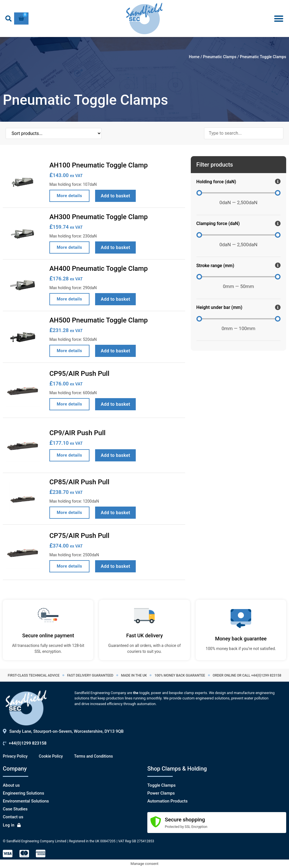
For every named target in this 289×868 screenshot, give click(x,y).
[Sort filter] (34, 133)
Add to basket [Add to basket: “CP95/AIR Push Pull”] (115, 404)
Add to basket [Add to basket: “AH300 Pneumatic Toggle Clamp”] (115, 247)
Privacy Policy (15, 756)
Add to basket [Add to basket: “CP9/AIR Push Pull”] (115, 455)
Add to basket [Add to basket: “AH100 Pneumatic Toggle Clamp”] (115, 196)
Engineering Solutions (23, 793)
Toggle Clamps (161, 785)
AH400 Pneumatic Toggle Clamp (98, 269)
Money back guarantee (241, 639)
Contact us (13, 817)
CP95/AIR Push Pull (79, 374)
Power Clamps (161, 793)
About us (11, 785)
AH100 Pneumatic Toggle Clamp (98, 165)
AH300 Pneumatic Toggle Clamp (98, 217)
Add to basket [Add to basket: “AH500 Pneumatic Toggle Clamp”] (115, 351)
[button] (8, 19)
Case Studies (15, 809)
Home (194, 57)
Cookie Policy (51, 756)
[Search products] (244, 133)
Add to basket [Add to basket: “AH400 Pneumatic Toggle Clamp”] (115, 299)
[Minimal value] (238, 193)
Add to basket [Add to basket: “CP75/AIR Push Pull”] (115, 566)
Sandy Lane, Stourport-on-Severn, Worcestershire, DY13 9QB (66, 731)
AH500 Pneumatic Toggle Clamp (98, 320)
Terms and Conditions (94, 756)
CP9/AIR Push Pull (77, 433)
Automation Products (168, 801)
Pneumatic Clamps (220, 57)
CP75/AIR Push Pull (79, 536)
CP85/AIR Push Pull (79, 482)
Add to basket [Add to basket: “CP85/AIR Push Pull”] (115, 513)
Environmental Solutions (26, 801)
